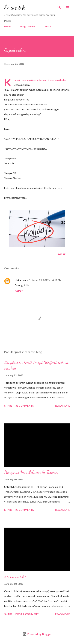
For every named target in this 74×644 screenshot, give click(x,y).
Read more (62, 406)
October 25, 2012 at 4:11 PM (45, 280)
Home (8, 26)
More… (49, 26)
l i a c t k (15, 7)
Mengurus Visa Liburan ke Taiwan (31, 472)
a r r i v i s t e (15, 577)
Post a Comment (27, 614)
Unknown (20, 280)
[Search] (59, 6)
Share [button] (61, 254)
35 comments (25, 406)
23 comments (25, 510)
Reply (19, 290)
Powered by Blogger (37, 634)
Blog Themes (28, 26)
